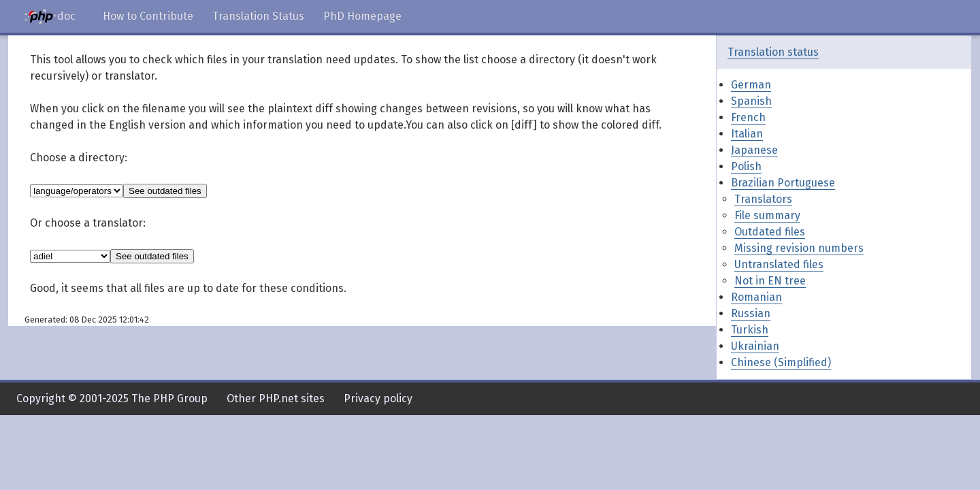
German (751, 85)
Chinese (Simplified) (781, 362)
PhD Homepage (362, 16)
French (748, 117)
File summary (767, 215)
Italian (747, 134)
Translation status (773, 52)
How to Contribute (148, 16)
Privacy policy (378, 398)
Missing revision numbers (799, 248)
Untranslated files (779, 264)
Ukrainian (755, 346)
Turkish (750, 330)
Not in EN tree (770, 281)
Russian (751, 313)
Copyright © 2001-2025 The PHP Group (112, 398)
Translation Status (258, 16)
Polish (746, 166)
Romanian (756, 297)
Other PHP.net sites (276, 398)
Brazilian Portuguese (783, 183)
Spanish (751, 101)
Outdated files (770, 232)
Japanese (754, 150)
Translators (763, 199)
